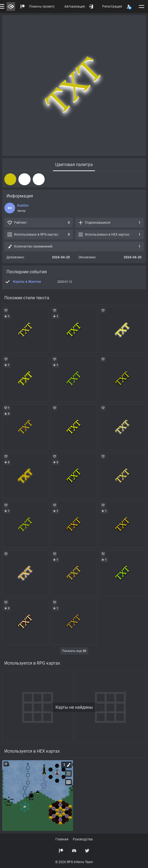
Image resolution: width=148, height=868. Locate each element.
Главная (62, 839)
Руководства (83, 839)
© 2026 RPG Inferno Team (74, 862)
